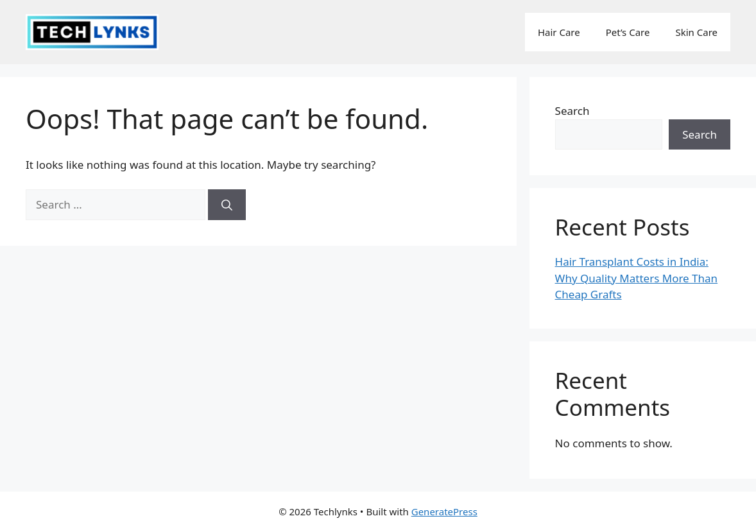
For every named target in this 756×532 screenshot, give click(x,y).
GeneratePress (444, 511)
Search (572, 111)
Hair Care (559, 32)
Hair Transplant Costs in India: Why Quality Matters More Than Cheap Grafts (637, 278)
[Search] (227, 205)
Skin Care (696, 32)
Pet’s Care (628, 32)
